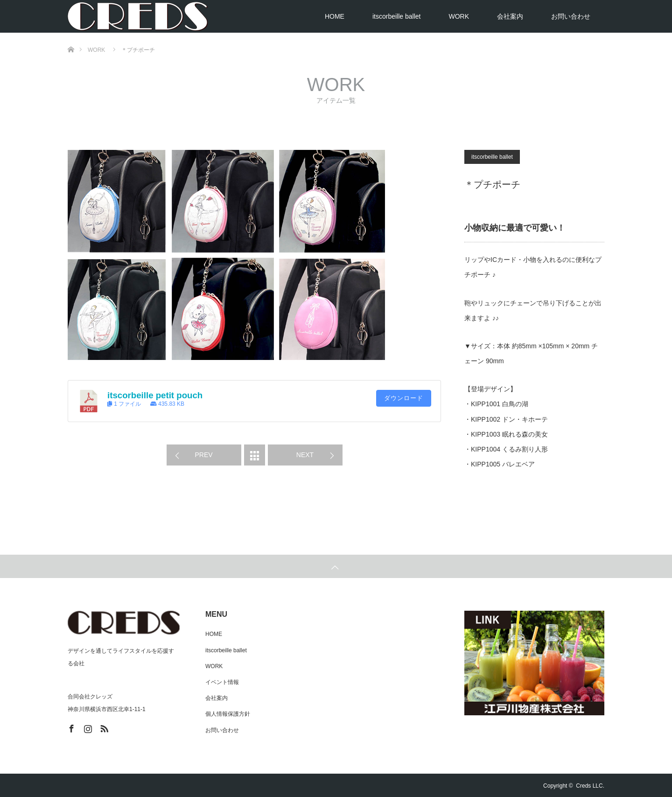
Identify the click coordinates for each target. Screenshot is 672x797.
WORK (459, 16)
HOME (335, 16)
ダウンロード (404, 398)
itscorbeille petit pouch (155, 395)
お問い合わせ (571, 16)
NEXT (305, 455)
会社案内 (510, 16)
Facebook (70, 727)
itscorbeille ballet (397, 16)
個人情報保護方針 (228, 714)
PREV (203, 455)
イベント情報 (222, 682)
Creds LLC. (590, 786)
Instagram (87, 727)
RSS (103, 727)
